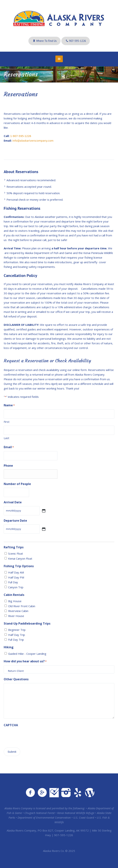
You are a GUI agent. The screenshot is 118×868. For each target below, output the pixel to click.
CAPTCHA (11, 725)
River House (16, 616)
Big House (15, 601)
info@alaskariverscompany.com (33, 141)
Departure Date (15, 521)
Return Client (59, 671)
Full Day (13, 582)
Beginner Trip (17, 630)
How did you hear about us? (25, 662)
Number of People (17, 484)
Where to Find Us (46, 41)
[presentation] (32, 736)
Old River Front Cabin (22, 606)
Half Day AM (16, 572)
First (7, 422)
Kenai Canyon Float (20, 558)
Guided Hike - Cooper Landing (27, 654)
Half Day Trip (17, 635)
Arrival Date (13, 502)
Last (6, 438)
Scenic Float (16, 553)
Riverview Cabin (18, 611)
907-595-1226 (78, 41)
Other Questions (16, 679)
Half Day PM (16, 577)
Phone (8, 466)
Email (9, 447)
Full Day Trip (16, 640)
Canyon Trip (16, 587)
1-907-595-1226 (21, 136)
